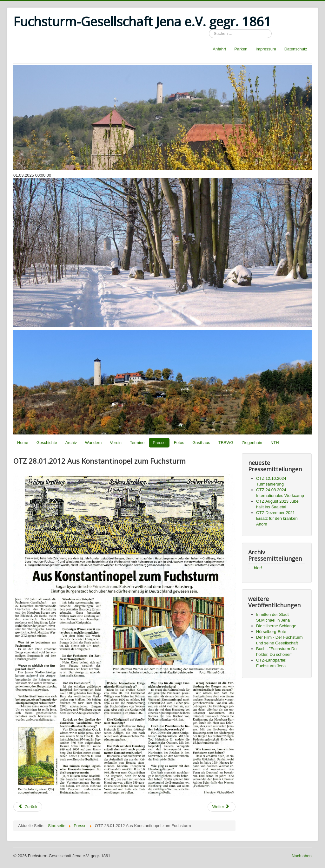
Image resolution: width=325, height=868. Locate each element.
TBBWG (226, 443)
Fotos (179, 443)
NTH (275, 443)
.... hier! (255, 568)
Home (23, 443)
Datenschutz (296, 49)
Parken (241, 49)
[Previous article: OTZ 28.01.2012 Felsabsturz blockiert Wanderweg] (28, 807)
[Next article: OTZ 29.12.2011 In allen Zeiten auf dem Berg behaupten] (222, 807)
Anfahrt (219, 49)
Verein (116, 443)
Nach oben (302, 856)
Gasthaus (201, 443)
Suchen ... (209, 29)
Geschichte (47, 443)
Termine (137, 443)
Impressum (266, 49)
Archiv (71, 443)
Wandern (93, 443)
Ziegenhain (252, 443)
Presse (159, 443)
